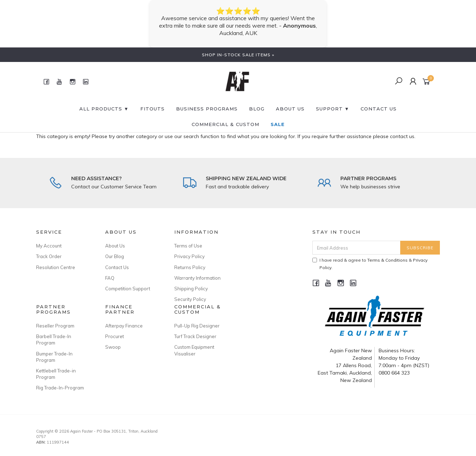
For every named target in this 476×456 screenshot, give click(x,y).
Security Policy (190, 299)
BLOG (257, 109)
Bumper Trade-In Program (54, 357)
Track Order (49, 256)
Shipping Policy (191, 289)
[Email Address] (356, 248)
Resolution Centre (56, 267)
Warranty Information (197, 278)
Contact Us (117, 267)
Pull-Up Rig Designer (197, 326)
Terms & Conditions (387, 260)
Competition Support (128, 289)
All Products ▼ (104, 109)
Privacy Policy (189, 256)
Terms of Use (188, 246)
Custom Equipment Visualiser (194, 350)
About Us (290, 109)
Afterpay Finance (124, 326)
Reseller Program (55, 326)
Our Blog (115, 256)
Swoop (113, 347)
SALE (278, 124)
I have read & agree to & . (370, 264)
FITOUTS (152, 109)
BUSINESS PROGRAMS (207, 109)
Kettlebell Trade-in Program (56, 374)
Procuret (115, 336)
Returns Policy (190, 267)
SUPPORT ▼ (333, 109)
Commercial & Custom (225, 124)
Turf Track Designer (195, 336)
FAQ (110, 278)
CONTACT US (379, 109)
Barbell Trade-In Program (54, 340)
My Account (49, 246)
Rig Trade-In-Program (60, 388)
